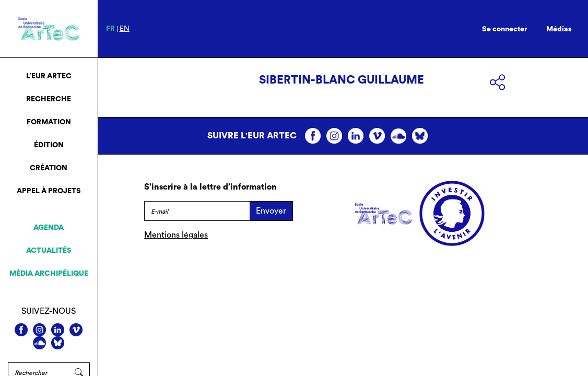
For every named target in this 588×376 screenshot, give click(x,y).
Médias (559, 29)
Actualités (49, 251)
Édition (49, 145)
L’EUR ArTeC (49, 76)
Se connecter (505, 29)
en (125, 29)
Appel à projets (49, 191)
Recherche (49, 99)
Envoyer (271, 211)
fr (110, 29)
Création (49, 168)
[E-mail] (197, 211)
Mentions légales (176, 235)
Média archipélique (49, 274)
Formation (49, 122)
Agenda (49, 228)
